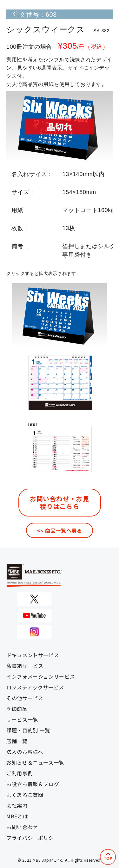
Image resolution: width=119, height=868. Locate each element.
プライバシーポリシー (33, 838)
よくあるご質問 (25, 795)
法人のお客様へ (25, 752)
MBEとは (17, 816)
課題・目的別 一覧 (28, 730)
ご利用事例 (20, 773)
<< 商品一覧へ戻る (59, 530)
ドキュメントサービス (33, 655)
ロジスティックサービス (35, 687)
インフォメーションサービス (41, 676)
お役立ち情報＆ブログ (33, 784)
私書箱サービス (25, 666)
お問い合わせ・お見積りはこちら (60, 502)
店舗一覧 (17, 741)
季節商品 (17, 709)
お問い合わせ (22, 827)
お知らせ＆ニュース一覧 (35, 762)
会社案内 (17, 805)
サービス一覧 (22, 719)
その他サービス (25, 698)
